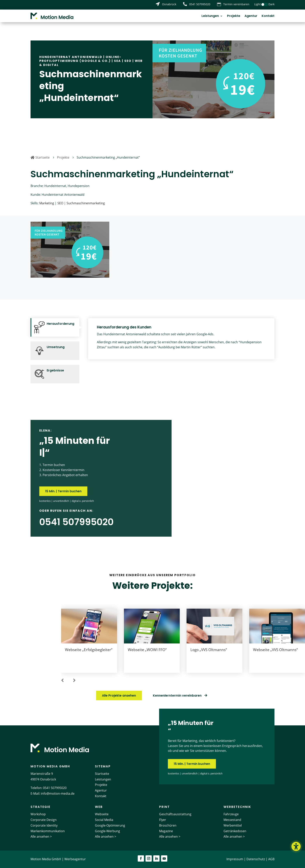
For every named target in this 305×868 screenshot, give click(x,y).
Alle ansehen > (41, 836)
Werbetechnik (237, 807)
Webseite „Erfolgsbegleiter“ (89, 650)
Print (164, 807)
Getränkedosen (235, 831)
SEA (117, 61)
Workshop (38, 814)
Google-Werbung (107, 831)
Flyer (163, 820)
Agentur (251, 16)
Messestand (232, 820)
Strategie (40, 807)
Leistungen (210, 16)
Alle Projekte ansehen (119, 696)
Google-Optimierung (110, 825)
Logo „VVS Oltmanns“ (209, 650)
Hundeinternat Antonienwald (71, 57)
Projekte (234, 16)
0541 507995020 (55, 788)
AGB (271, 859)
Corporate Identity (44, 825)
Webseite (102, 814)
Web (99, 807)
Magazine (166, 831)
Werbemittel (233, 825)
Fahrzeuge (231, 814)
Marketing (47, 203)
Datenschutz (256, 859)
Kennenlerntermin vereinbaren (177, 696)
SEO (128, 61)
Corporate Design (44, 820)
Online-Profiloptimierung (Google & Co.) (80, 59)
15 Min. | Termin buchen (63, 491)
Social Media (104, 820)
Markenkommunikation (48, 831)
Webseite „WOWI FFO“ (147, 650)
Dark (271, 4)
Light (257, 4)
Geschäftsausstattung (175, 814)
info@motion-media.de (58, 793)
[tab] (55, 327)
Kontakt (268, 16)
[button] (62, 681)
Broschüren (168, 825)
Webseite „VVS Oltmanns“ (275, 650)
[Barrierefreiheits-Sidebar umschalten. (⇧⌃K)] (296, 846)
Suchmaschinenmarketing (86, 203)
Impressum (235, 859)
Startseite (102, 774)
